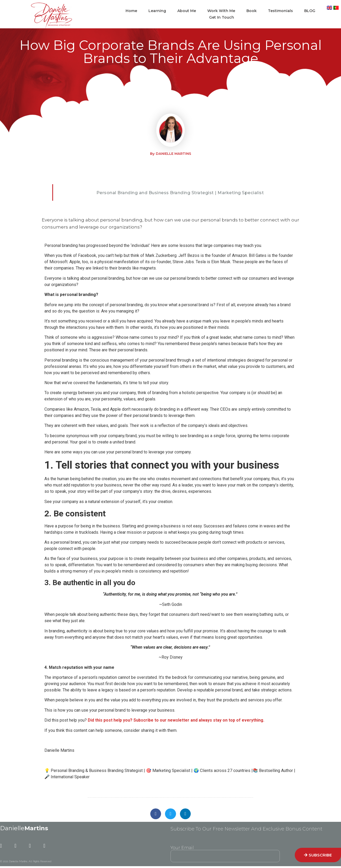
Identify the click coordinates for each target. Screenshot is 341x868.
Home (131, 11)
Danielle (24, 829)
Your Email (182, 849)
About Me (187, 11)
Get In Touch (222, 17)
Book (252, 11)
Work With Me (221, 11)
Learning (157, 11)
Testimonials (280, 11)
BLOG (310, 11)
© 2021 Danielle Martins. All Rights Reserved (26, 862)
